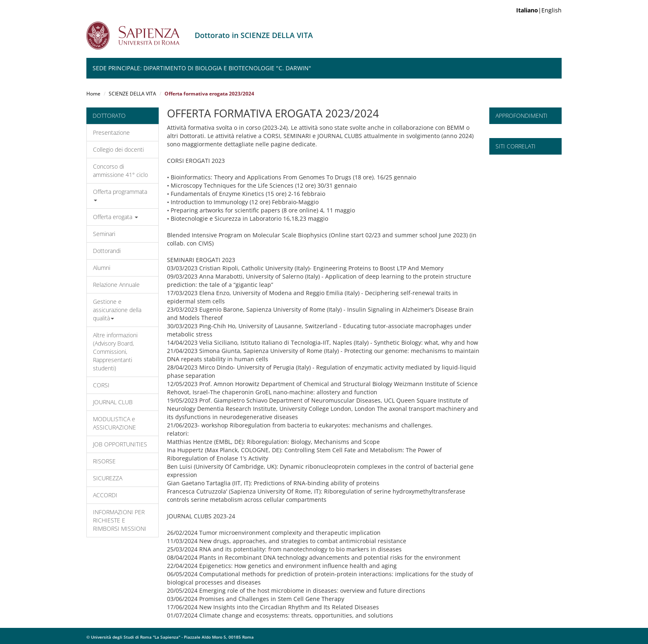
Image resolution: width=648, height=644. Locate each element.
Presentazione (111, 132)
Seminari (104, 234)
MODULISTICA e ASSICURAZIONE (114, 423)
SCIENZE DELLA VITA (132, 94)
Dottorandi (107, 251)
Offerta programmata (120, 194)
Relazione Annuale (116, 285)
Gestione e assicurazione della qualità (117, 310)
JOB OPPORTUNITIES (120, 444)
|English (539, 10)
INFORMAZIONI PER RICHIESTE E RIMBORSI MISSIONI (120, 520)
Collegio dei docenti (118, 149)
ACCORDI (105, 495)
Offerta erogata (116, 217)
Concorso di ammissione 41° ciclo (120, 171)
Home (93, 94)
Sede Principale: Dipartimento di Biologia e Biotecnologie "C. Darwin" (202, 68)
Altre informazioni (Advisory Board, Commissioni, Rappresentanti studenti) (115, 352)
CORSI (101, 385)
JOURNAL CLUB (113, 402)
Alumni (102, 268)
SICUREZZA (108, 478)
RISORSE (104, 461)
